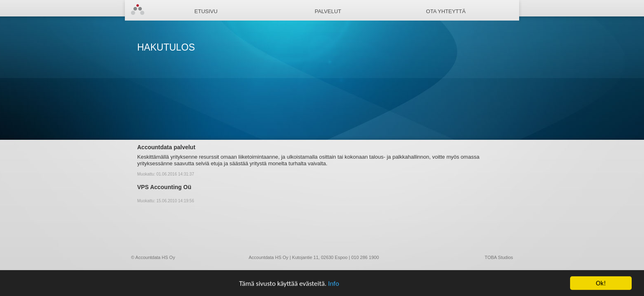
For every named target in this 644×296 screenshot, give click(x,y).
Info (334, 283)
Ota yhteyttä (446, 11)
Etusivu (206, 11)
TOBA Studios (499, 257)
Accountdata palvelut (166, 147)
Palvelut (328, 11)
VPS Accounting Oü (164, 187)
